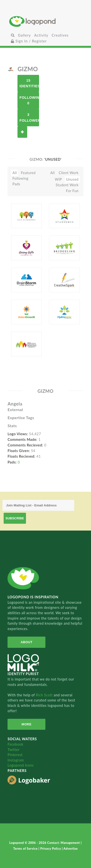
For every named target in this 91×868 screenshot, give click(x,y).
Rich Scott (45, 695)
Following (20, 178)
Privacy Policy (51, 849)
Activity (41, 35)
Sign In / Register (29, 41)
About (27, 642)
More (27, 724)
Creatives (60, 35)
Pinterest (15, 755)
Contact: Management (64, 843)
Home (45, 21)
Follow (22, 132)
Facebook (15, 744)
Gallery (24, 35)
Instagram (16, 760)
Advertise (71, 849)
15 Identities (29, 83)
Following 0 (29, 100)
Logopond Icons (21, 765)
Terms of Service (26, 849)
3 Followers (29, 117)
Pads (16, 184)
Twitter (13, 750)
